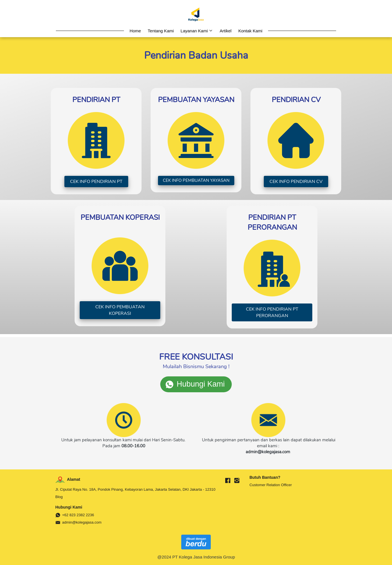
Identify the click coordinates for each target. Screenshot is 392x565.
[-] (228, 481)
